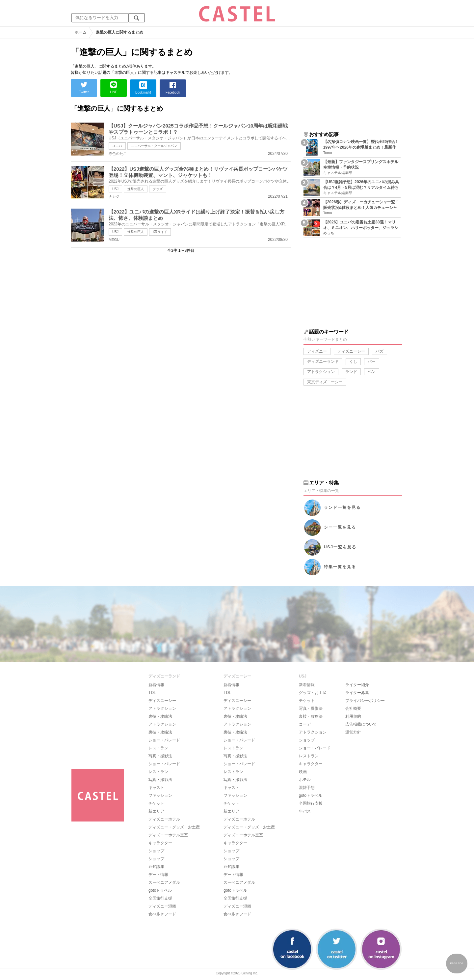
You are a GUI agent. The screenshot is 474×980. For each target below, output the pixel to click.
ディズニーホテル (164, 819)
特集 (340, 567)
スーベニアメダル (164, 882)
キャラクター (160, 843)
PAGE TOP (457, 963)
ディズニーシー (351, 351)
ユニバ (117, 146)
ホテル (305, 780)
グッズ (158, 189)
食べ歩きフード (162, 914)
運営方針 (353, 732)
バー (372, 361)
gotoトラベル (160, 890)
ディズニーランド (323, 361)
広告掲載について (361, 724)
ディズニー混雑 (162, 906)
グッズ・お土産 (313, 693)
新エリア (156, 811)
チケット (156, 803)
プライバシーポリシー (365, 701)
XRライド (160, 232)
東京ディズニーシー (325, 382)
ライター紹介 (357, 685)
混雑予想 (307, 788)
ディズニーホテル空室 (168, 835)
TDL (152, 693)
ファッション (160, 795)
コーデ (305, 724)
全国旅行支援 (160, 898)
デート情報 (158, 875)
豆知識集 (156, 867)
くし (353, 361)
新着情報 (156, 685)
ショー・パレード (164, 740)
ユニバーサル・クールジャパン (154, 146)
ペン (372, 372)
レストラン (158, 748)
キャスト (156, 788)
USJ (115, 189)
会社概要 (353, 708)
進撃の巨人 (136, 189)
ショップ (156, 851)
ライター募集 (357, 693)
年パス (305, 811)
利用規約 (353, 716)
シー (340, 527)
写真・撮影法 (160, 756)
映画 (303, 772)
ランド (351, 372)
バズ (380, 351)
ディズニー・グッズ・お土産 (174, 827)
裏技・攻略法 (160, 716)
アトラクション (321, 372)
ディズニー (317, 351)
